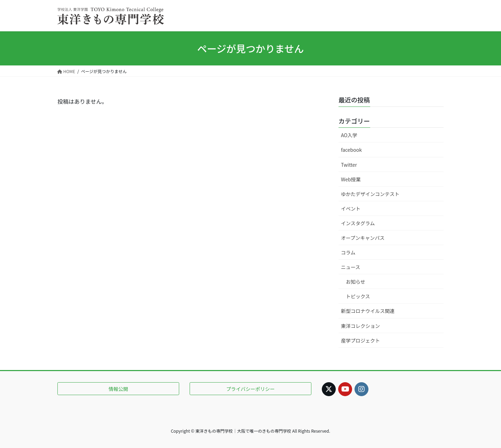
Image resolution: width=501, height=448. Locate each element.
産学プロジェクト (360, 340)
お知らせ (356, 282)
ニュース (351, 267)
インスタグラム (358, 223)
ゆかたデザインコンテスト (370, 194)
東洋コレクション (360, 326)
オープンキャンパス (363, 238)
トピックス (358, 296)
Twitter (349, 165)
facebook (351, 150)
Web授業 (351, 179)
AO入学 (349, 135)
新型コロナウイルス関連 (368, 311)
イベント (351, 209)
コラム (348, 252)
